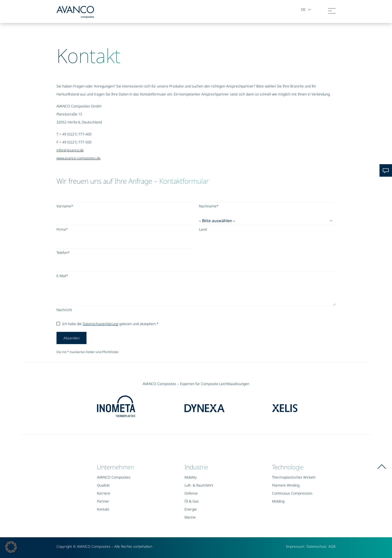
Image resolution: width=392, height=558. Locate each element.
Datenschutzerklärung (100, 324)
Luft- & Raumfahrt (199, 485)
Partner (103, 501)
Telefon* (63, 253)
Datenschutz (316, 546)
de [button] (303, 9)
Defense (191, 493)
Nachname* (209, 206)
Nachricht (64, 310)
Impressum (295, 546)
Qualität (103, 485)
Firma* (62, 229)
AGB (332, 546)
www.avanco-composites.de (78, 158)
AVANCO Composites (114, 477)
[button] (11, 547)
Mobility (191, 477)
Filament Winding (286, 485)
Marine (190, 517)
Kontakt (103, 509)
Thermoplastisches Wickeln (294, 477)
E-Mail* (62, 276)
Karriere (104, 493)
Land (203, 229)
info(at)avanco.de (70, 150)
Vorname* (65, 206)
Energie (191, 509)
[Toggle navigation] (332, 12)
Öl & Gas (192, 501)
